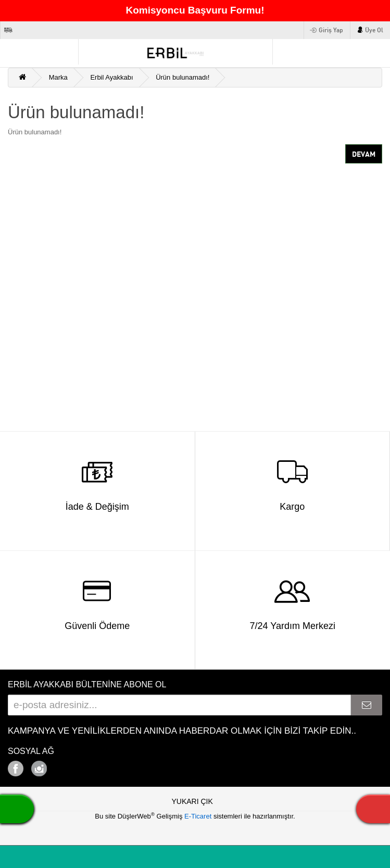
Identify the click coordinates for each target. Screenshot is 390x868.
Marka (58, 77)
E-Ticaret (199, 816)
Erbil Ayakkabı (111, 77)
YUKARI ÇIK (192, 801)
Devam (364, 154)
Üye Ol (374, 30)
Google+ (68, 766)
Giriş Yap (331, 30)
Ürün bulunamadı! (183, 77)
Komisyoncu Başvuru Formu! (195, 10)
